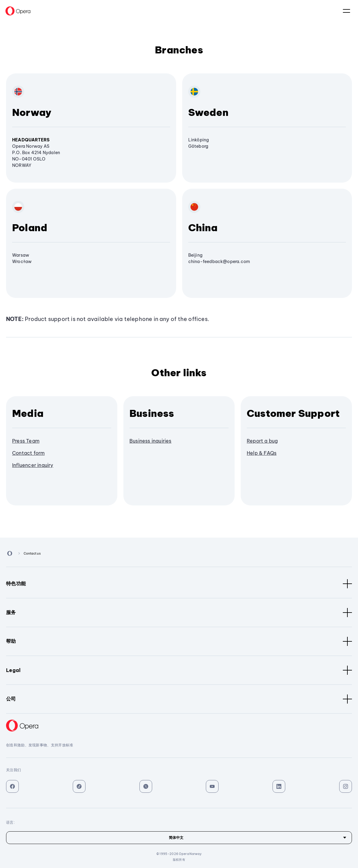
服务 (179, 613)
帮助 (179, 641)
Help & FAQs (262, 453)
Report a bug (262, 441)
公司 (179, 699)
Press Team (26, 441)
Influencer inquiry (33, 465)
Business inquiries (151, 441)
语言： (346, 11)
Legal (179, 670)
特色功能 (179, 584)
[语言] (179, 838)
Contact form (28, 453)
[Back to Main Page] (18, 11)
